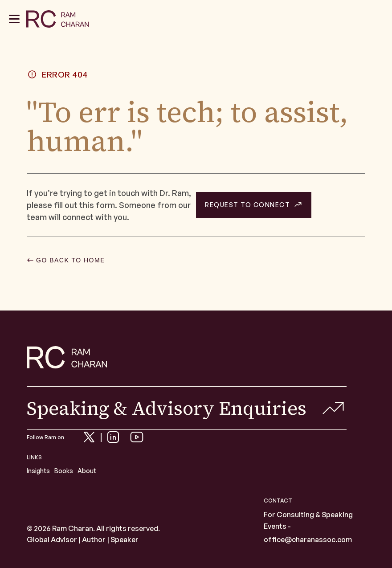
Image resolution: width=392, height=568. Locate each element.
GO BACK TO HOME (71, 260)
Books (64, 471)
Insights (38, 471)
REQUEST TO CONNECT (247, 205)
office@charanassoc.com (308, 539)
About (87, 471)
